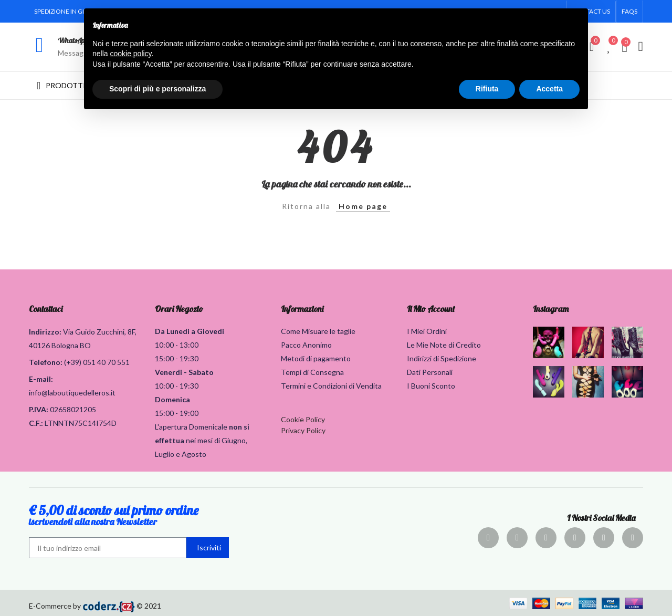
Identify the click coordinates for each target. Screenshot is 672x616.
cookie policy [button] (130, 54)
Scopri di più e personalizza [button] (157, 89)
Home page (363, 206)
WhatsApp (73, 40)
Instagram (551, 309)
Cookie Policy (303, 419)
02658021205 (73, 409)
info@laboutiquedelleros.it (72, 393)
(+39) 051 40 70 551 (97, 362)
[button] (629, 12)
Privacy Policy (303, 430)
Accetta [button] (549, 89)
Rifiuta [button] (487, 89)
